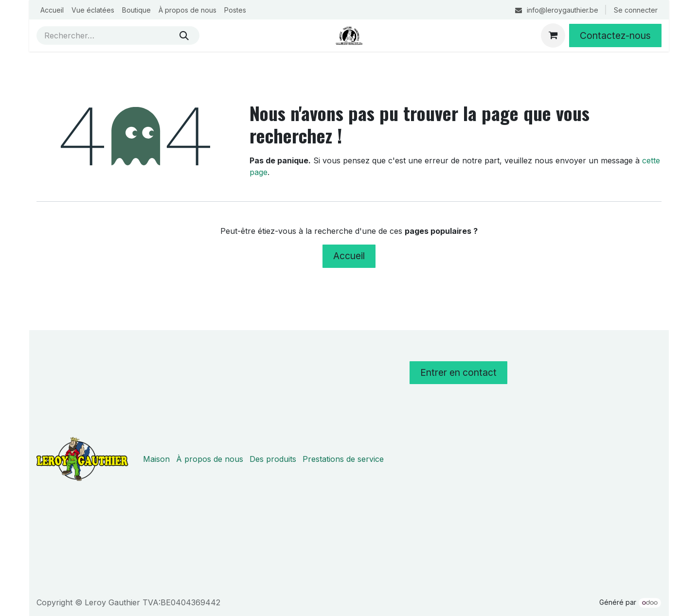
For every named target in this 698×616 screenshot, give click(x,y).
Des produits (273, 459)
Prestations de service (343, 459)
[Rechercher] (184, 35)
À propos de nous (210, 459)
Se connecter (636, 10)
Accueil (349, 256)
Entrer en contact (458, 372)
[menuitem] (52, 10)
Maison (156, 459)
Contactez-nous (615, 35)
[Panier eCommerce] (553, 35)
